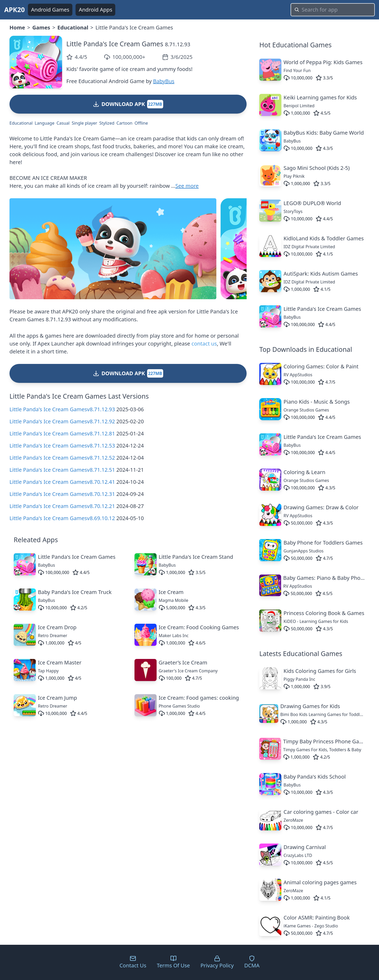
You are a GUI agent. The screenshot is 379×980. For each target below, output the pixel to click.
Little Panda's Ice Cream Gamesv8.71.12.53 (62, 446)
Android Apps (95, 10)
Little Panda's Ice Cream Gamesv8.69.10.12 (62, 518)
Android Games (50, 10)
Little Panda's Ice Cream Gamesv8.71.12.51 (62, 470)
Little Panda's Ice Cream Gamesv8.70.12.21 (62, 506)
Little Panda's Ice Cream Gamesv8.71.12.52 (62, 458)
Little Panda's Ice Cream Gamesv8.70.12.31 (62, 494)
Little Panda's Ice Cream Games (115, 44)
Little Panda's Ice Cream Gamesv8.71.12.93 (62, 409)
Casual (63, 123)
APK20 (14, 9)
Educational (73, 27)
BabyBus (164, 81)
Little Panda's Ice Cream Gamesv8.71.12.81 (62, 433)
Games (41, 27)
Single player (84, 123)
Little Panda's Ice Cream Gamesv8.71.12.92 (62, 421)
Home (17, 27)
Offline (141, 123)
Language (45, 123)
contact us (204, 344)
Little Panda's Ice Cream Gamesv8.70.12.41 (62, 482)
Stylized (107, 123)
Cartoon (125, 123)
